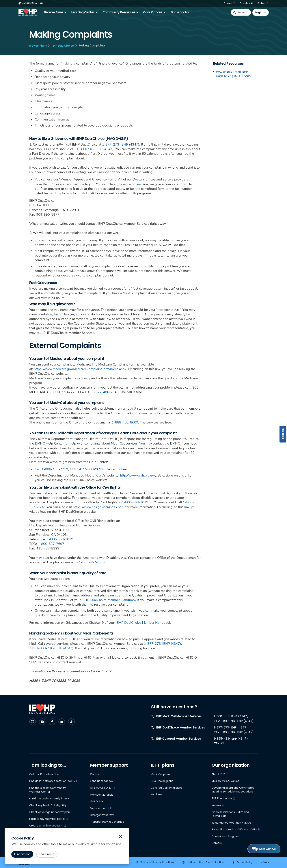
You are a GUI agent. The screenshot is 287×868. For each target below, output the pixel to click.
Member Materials (102, 795)
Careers (217, 843)
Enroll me (157, 794)
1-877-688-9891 (90, 469)
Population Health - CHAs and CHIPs (234, 829)
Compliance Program (225, 836)
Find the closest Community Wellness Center (47, 790)
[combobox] (241, 12)
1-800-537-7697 (51, 544)
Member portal (100, 808)
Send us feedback (102, 781)
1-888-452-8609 (125, 422)
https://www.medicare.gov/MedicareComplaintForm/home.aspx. (80, 369)
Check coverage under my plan (50, 812)
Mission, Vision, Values (225, 781)
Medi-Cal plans (160, 774)
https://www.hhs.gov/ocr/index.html (99, 507)
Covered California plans (167, 788)
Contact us (97, 774)
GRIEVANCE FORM (101, 788)
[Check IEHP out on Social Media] (33, 722)
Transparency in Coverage (107, 822)
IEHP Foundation (222, 798)
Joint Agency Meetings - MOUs (231, 823)
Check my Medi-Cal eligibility (48, 805)
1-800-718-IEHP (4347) (55, 648)
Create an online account (46, 826)
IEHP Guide (97, 801)
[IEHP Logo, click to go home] (29, 12)
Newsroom (218, 805)
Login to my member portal (47, 819)
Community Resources (121, 12)
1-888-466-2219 (55, 469)
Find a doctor (180, 12)
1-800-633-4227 (61, 392)
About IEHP (218, 774)
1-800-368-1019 (135, 502)
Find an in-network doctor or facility (52, 781)
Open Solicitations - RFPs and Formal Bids (230, 814)
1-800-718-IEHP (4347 (94, 149)
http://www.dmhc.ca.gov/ (138, 475)
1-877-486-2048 (105, 392)
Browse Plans (56, 12)
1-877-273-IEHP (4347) (121, 144)
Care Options (155, 12)
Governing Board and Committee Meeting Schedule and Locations (233, 790)
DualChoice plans (162, 781)
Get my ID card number (44, 774)
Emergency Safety (102, 815)
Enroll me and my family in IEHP (49, 799)
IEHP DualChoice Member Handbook (109, 600)
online (136, 184)
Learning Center (85, 12)
